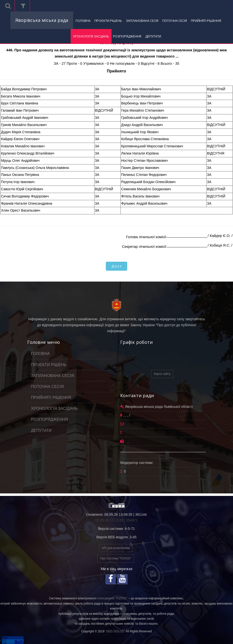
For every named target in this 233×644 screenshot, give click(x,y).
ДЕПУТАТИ (153, 36)
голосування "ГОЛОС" (112, 598)
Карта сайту (162, 374)
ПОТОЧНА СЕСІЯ (175, 21)
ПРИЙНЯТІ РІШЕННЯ (206, 21)
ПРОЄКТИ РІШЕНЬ (108, 21)
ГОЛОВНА (83, 21)
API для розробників (116, 548)
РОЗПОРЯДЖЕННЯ (127, 36)
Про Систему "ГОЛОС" (116, 558)
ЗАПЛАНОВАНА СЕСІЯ (142, 21)
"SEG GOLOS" (115, 631)
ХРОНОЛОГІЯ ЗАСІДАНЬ (91, 36)
